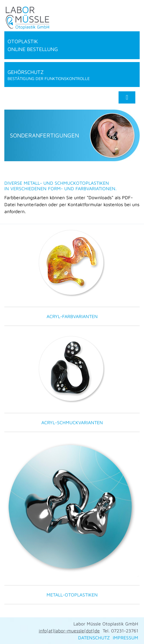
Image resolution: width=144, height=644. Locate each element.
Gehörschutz (72, 75)
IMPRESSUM (125, 638)
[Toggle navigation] (127, 97)
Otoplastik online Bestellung (33, 45)
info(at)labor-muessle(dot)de (69, 631)
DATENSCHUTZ (94, 638)
